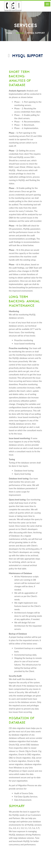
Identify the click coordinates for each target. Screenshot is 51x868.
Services (20, 33)
